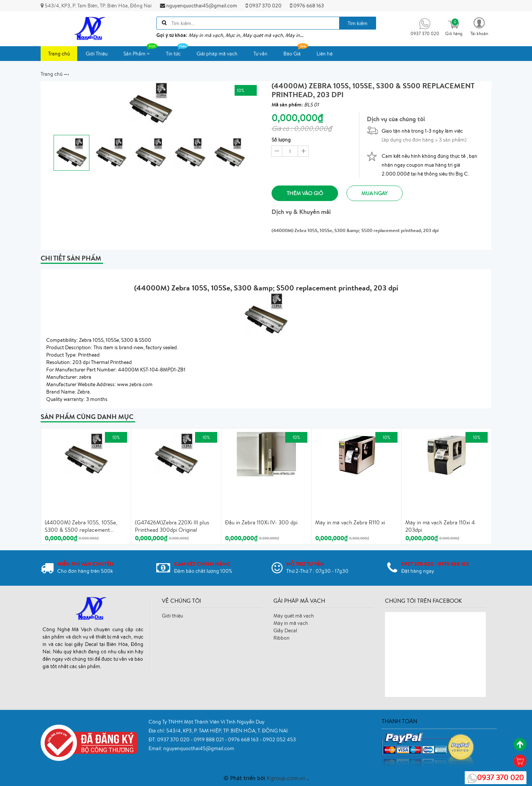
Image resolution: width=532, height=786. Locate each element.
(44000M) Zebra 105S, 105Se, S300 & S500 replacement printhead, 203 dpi (81, 527)
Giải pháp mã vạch (217, 54)
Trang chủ (59, 54)
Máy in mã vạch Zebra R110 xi (350, 523)
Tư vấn (260, 54)
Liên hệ (325, 54)
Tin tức (177, 52)
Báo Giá (296, 52)
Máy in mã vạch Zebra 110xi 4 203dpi (440, 526)
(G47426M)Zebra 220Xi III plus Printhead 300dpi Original (172, 526)
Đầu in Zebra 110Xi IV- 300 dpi (261, 523)
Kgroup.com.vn (287, 778)
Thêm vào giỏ (305, 193)
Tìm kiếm (358, 23)
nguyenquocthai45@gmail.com (199, 6)
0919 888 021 (209, 739)
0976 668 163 (307, 6)
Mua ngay (375, 193)
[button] (479, 26)
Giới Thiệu (97, 54)
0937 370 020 (264, 6)
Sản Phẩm (140, 52)
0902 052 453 (279, 739)
